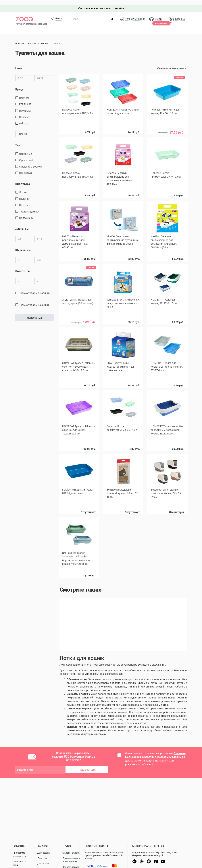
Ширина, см (23, 246)
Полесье (24, 113)
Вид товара (23, 179)
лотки (23, 188)
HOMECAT (25, 106)
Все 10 (35, 129)
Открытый (26, 149)
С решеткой (26, 156)
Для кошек (44, 853)
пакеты (24, 201)
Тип (18, 141)
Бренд (19, 85)
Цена (19, 64)
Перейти (119, 4)
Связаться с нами (19, 863)
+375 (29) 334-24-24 (135, 14)
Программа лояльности (19, 854)
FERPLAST (25, 100)
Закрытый (25, 168)
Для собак (43, 864)
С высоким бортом (30, 162)
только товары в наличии (35, 289)
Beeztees (24, 93)
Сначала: (163, 64)
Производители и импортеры (71, 860)
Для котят (43, 858)
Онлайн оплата (71, 853)
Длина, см (22, 224)
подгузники (26, 213)
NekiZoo (24, 119)
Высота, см (23, 267)
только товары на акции (34, 301)
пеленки (24, 194)
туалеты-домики (29, 207)
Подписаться (87, 763)
